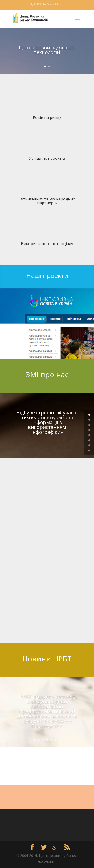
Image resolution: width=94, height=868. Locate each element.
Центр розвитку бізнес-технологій (47, 50)
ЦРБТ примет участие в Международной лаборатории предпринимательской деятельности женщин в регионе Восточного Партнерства (47, 711)
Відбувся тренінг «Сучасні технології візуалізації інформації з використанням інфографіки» (47, 422)
